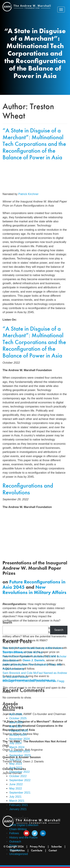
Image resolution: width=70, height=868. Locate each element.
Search (7, 623)
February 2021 (19, 805)
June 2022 (16, 784)
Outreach (15, 842)
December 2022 (19, 772)
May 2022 (16, 789)
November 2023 (19, 751)
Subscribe (57, 846)
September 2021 (20, 793)
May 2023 (16, 764)
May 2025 (16, 726)
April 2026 (16, 714)
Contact (53, 850)
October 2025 (18, 718)
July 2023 (15, 760)
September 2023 (20, 755)
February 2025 (19, 731)
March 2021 (17, 801)
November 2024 (19, 739)
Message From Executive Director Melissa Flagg (33, 681)
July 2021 (15, 797)
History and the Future (23, 837)
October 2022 (18, 776)
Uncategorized (19, 854)
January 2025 (18, 735)
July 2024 (15, 743)
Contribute (37, 850)
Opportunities (17, 850)
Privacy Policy (37, 846)
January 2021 (18, 809)
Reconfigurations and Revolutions (28, 489)
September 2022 (20, 780)
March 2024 (17, 747)
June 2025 (16, 722)
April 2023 (16, 768)
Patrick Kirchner (29, 194)
